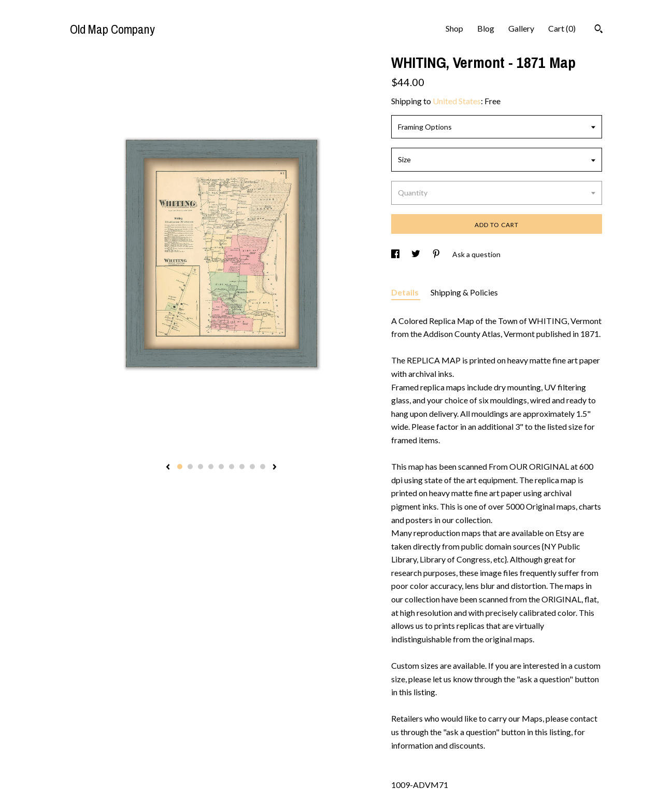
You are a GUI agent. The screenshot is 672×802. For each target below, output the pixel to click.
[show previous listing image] (168, 468)
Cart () (562, 28)
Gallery (521, 28)
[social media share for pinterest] (437, 254)
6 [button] (232, 467)
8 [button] (252, 467)
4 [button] (211, 467)
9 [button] (263, 467)
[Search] (599, 30)
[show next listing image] (275, 468)
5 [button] (221, 467)
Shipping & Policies (464, 292)
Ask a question (476, 254)
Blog (486, 28)
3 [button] (201, 467)
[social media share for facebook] (396, 254)
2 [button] (190, 467)
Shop (454, 28)
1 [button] (180, 467)
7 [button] (242, 467)
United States (457, 101)
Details (406, 292)
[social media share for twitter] (417, 254)
